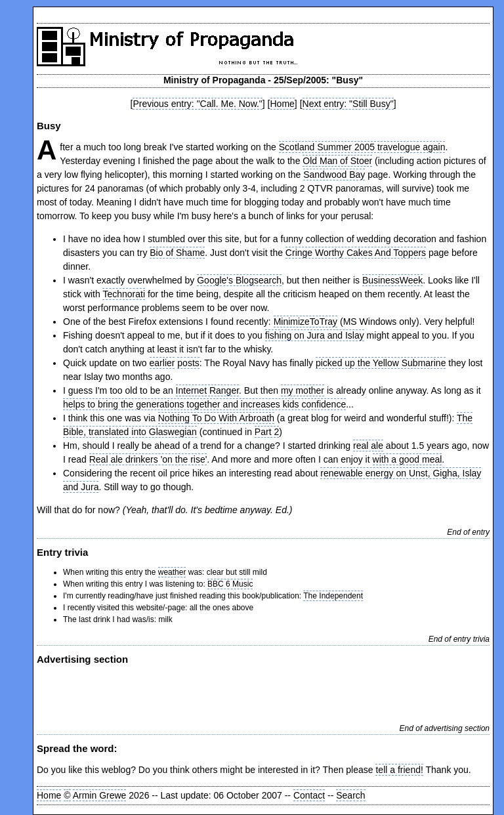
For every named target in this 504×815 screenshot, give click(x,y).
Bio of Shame (177, 253)
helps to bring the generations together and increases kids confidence (204, 404)
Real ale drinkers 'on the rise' (148, 459)
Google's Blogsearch (239, 280)
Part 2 (267, 432)
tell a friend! (399, 770)
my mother (303, 390)
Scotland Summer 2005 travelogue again (362, 147)
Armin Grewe (100, 795)
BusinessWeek (392, 280)
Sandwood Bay (334, 175)
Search (350, 795)
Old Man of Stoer (337, 161)
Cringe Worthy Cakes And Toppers (356, 253)
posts (188, 363)
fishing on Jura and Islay (315, 335)
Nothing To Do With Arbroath (216, 418)
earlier (162, 363)
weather (172, 572)
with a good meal (408, 459)
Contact (309, 795)
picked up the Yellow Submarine (381, 363)
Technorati (124, 294)
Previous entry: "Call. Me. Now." (197, 104)
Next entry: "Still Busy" (348, 104)
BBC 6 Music (230, 584)
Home (283, 104)
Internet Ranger (208, 390)
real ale (368, 446)
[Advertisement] (190, 693)
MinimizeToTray (306, 322)
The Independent (333, 596)
